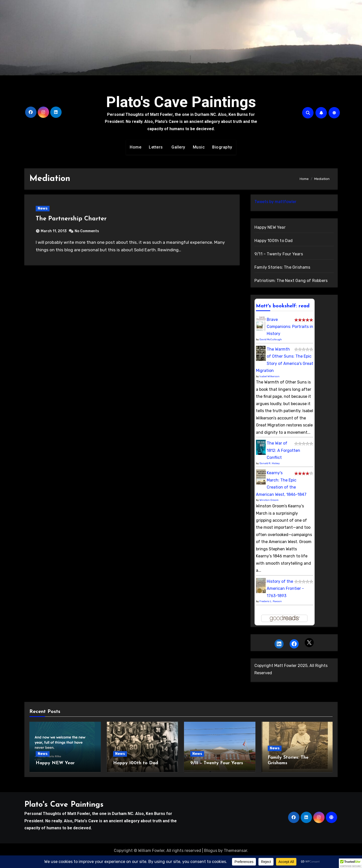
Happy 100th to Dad (274, 241)
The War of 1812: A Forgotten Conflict (283, 450)
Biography (222, 147)
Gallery (178, 147)
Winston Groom (269, 500)
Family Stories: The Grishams (282, 267)
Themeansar (235, 851)
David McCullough (271, 340)
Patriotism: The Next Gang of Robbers (291, 281)
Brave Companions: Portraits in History (290, 327)
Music (199, 147)
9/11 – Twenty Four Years (279, 254)
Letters (156, 147)
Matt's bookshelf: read (283, 306)
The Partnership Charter (71, 219)
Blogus (211, 851)
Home (135, 147)
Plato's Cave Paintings (181, 102)
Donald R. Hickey (270, 463)
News (43, 208)
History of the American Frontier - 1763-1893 (285, 589)
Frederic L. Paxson (271, 601)
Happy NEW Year (270, 227)
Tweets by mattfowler (275, 202)
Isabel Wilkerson (269, 376)
